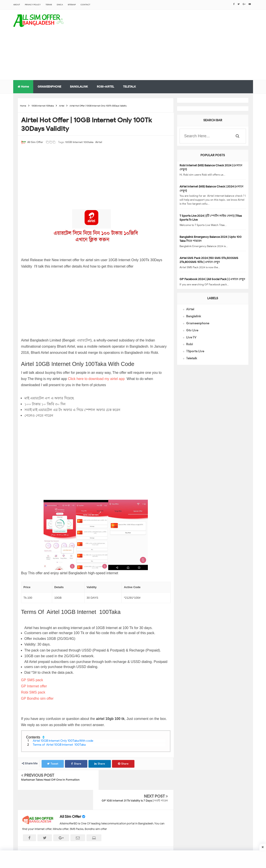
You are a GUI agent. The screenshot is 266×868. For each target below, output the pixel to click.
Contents (33, 737)
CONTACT (85, 5)
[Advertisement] (173, 45)
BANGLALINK (79, 87)
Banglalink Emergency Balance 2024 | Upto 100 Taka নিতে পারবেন (211, 239)
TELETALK (129, 87)
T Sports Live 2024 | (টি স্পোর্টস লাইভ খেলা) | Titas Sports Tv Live (211, 218)
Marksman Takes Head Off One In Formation (50, 780)
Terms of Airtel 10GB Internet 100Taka (59, 745)
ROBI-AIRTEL (105, 87)
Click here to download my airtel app (97, 379)
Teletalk (192, 358)
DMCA (60, 5)
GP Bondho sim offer (38, 698)
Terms (49, 5)
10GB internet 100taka (79, 142)
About (17, 5)
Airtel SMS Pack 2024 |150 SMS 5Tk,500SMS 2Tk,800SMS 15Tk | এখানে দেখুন (209, 260)
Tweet (53, 764)
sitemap (72, 5)
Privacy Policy (33, 5)
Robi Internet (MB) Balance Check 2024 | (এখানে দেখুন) (211, 167)
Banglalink (194, 316)
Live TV (191, 337)
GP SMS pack (32, 680)
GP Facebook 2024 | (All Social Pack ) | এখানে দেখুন (212, 279)
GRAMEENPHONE (49, 87)
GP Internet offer (35, 686)
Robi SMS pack (34, 692)
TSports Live (195, 351)
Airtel (99, 142)
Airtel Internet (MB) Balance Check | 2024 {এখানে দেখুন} (211, 188)
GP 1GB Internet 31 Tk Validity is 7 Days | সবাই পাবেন (135, 781)
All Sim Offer (70, 797)
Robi (190, 344)
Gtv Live (192, 330)
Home (23, 87)
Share (77, 764)
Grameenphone (198, 323)
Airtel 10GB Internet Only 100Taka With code (63, 741)
